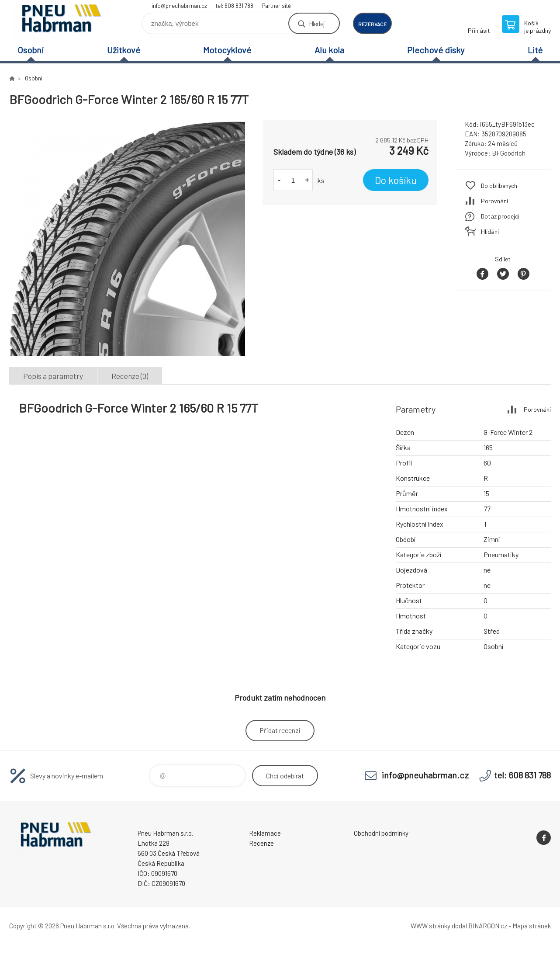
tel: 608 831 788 (235, 6)
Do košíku (396, 180)
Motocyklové (227, 50)
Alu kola (329, 50)
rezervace (372, 24)
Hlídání (490, 231)
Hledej (317, 23)
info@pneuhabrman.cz (179, 6)
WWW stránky (430, 926)
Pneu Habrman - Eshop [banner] (62, 20)
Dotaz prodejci (500, 216)
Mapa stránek (532, 926)
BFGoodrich (509, 153)
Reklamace (265, 833)
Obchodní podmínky (381, 833)
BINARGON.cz (488, 926)
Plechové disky (436, 50)
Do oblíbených (499, 186)
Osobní (31, 50)
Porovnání (494, 201)
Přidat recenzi (280, 730)
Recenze (261, 843)
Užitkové (124, 50)
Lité (535, 50)
